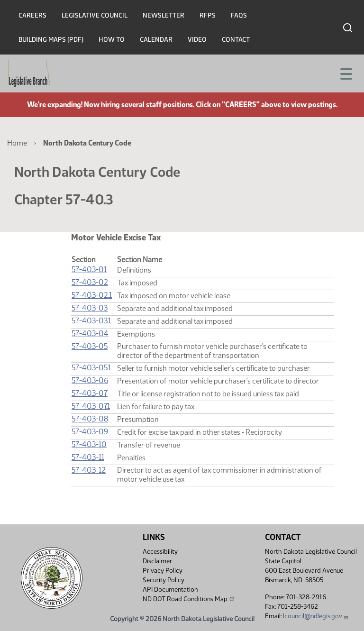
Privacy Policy (163, 571)
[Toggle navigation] (346, 73)
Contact (236, 40)
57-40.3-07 (90, 393)
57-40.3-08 (90, 419)
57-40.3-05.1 (91, 368)
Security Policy (164, 580)
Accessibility (160, 552)
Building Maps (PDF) (51, 40)
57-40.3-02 (90, 282)
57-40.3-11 (88, 457)
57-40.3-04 (90, 334)
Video (197, 40)
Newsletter (164, 15)
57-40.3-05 (90, 346)
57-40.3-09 (90, 432)
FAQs (239, 15)
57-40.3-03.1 (91, 321)
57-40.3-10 (89, 444)
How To (112, 40)
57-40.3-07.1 (91, 406)
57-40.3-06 (90, 380)
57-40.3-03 (90, 308)
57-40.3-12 (89, 470)
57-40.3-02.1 (92, 295)
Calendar (156, 40)
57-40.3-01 (89, 270)
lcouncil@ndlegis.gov (316, 616)
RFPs (208, 15)
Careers (32, 15)
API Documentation (170, 590)
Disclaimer (157, 561)
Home (17, 143)
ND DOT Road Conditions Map (189, 599)
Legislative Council (95, 15)
